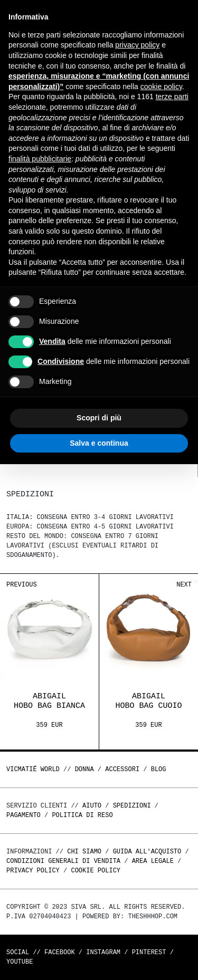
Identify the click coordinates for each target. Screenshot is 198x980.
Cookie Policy (96, 871)
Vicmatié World (33, 769)
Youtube (20, 962)
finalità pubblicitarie (40, 159)
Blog (159, 769)
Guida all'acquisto (147, 852)
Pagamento (23, 815)
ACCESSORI (122, 769)
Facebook (60, 952)
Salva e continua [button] (99, 443)
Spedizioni (132, 806)
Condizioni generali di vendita (63, 861)
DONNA (84, 769)
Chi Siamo (84, 852)
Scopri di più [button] (99, 418)
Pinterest (149, 952)
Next (184, 585)
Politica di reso (82, 815)
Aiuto (92, 806)
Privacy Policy (33, 871)
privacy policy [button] (137, 45)
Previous (22, 585)
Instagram (103, 952)
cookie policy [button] (161, 87)
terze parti (172, 97)
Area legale (153, 861)
